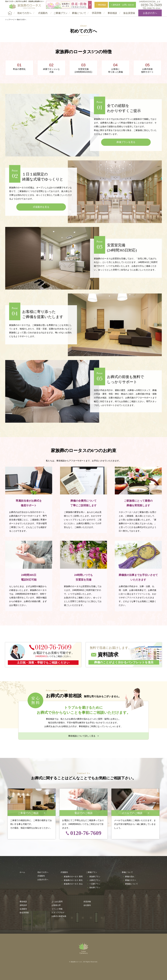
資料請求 (23, 905)
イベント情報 (57, 909)
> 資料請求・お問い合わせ (122, 5)
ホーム (22, 872)
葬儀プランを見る (126, 142)
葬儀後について (132, 884)
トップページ (10, 20)
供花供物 (87, 902)
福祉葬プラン (95, 887)
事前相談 (23, 902)
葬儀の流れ (130, 877)
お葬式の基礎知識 (59, 916)
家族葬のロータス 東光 (73, 880)
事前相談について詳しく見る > (83, 736)
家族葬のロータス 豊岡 (73, 877)
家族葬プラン (95, 877)
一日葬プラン (95, 884)
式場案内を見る (41, 207)
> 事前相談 (101, 5)
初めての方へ (43, 872)
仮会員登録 (24, 913)
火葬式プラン (95, 880)
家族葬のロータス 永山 (73, 884)
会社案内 (87, 905)
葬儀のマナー (131, 880)
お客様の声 (56, 905)
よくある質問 (57, 902)
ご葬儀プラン (92, 872)
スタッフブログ (58, 913)
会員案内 (23, 909)
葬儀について (127, 872)
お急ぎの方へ (150, 13)
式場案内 (41, 876)
